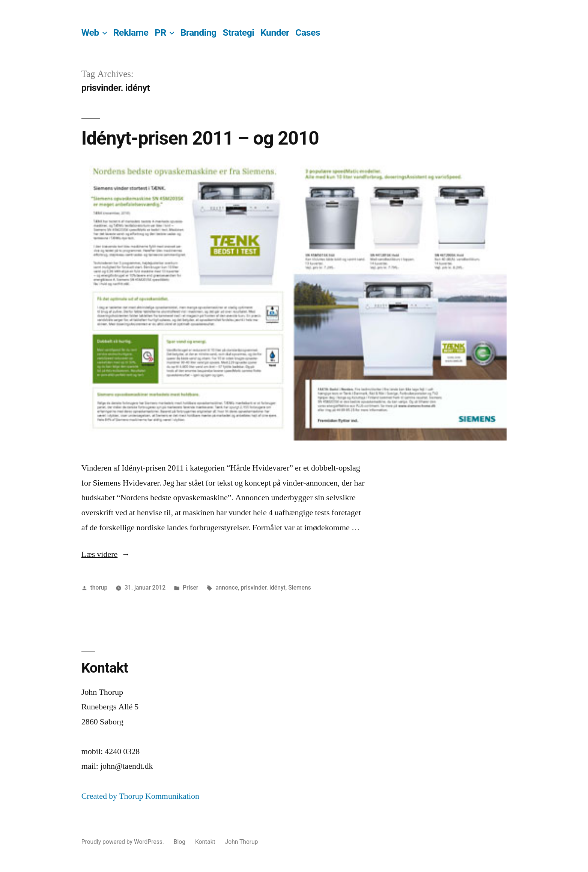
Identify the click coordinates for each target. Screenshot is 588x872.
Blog (180, 842)
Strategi (238, 32)
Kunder (275, 32)
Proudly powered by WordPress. (123, 842)
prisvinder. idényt (263, 588)
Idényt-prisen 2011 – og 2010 (200, 138)
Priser (190, 588)
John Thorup (242, 842)
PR (160, 32)
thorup (99, 588)
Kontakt (205, 842)
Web (90, 32)
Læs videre (106, 554)
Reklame (131, 32)
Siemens (300, 588)
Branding (199, 32)
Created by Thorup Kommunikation (140, 796)
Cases (308, 32)
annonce (227, 588)
